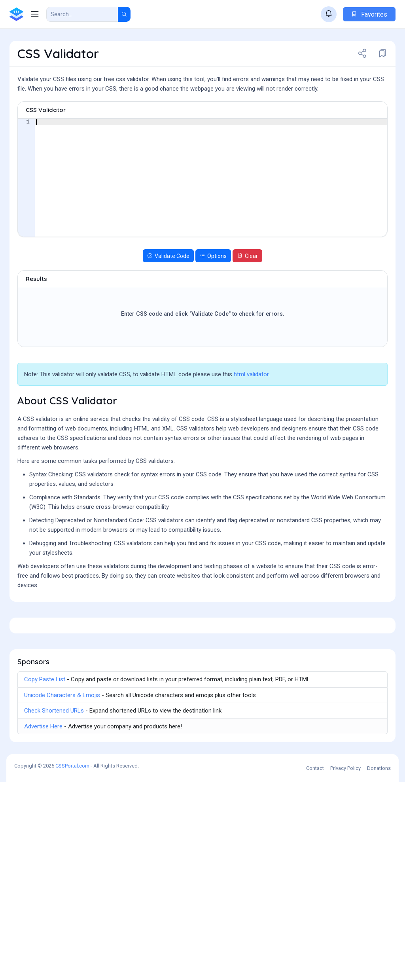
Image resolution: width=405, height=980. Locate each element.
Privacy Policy (345, 966)
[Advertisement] (202, 119)
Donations (379, 966)
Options (213, 299)
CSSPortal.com (72, 964)
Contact (315, 966)
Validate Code (168, 299)
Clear (247, 299)
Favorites (369, 14)
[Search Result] (82, 14)
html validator (251, 418)
